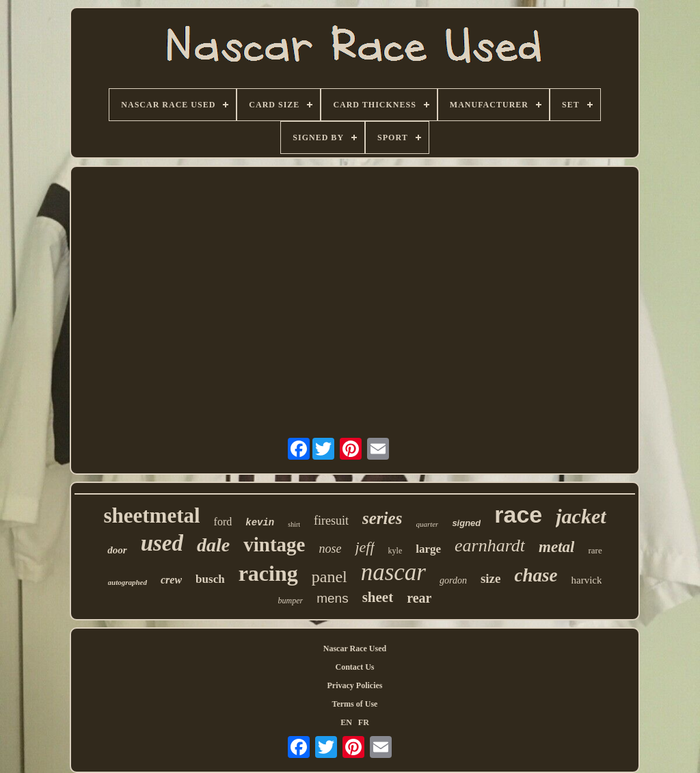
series (382, 518)
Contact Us (355, 667)
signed (466, 523)
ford (223, 522)
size (491, 578)
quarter (427, 524)
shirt (294, 524)
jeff (364, 547)
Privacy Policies (355, 685)
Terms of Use (355, 704)
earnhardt (490, 546)
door (117, 550)
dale (213, 545)
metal (556, 547)
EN (346, 722)
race (518, 514)
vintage (274, 545)
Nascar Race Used (355, 648)
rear (419, 598)
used (162, 543)
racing (268, 573)
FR (364, 722)
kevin (260, 523)
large (428, 549)
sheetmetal (151, 515)
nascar (393, 572)
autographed (127, 582)
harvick (586, 580)
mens (332, 598)
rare (595, 550)
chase (536, 575)
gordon (453, 580)
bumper (291, 601)
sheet (378, 597)
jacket (581, 516)
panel (329, 577)
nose (330, 549)
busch (210, 579)
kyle (395, 551)
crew (171, 580)
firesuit (331, 521)
